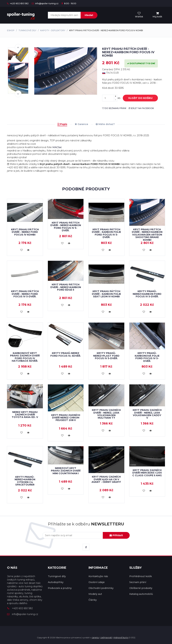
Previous (18, 47)
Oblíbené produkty (141, 588)
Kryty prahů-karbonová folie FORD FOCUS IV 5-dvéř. (147, 357)
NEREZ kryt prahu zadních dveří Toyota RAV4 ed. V (25, 415)
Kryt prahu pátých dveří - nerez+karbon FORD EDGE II (66, 287)
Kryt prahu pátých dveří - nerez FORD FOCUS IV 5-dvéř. (25, 294)
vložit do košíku (138, 98)
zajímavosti (106, 638)
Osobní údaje (97, 582)
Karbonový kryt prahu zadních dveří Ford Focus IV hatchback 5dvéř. (25, 357)
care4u (95, 638)
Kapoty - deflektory (53, 30)
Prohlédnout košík (141, 576)
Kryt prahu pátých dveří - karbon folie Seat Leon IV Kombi (106, 294)
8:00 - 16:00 (69, 3)
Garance (81, 124)
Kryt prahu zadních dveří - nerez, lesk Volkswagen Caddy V (147, 414)
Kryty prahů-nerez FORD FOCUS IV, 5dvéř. (66, 354)
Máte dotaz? (105, 124)
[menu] (157, 15)
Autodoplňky (56, 582)
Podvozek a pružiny (60, 588)
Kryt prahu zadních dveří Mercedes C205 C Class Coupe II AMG (147, 473)
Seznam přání (138, 582)
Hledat (89, 15)
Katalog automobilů (141, 594)
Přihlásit (116, 535)
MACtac (57, 147)
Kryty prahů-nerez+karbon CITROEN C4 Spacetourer (25, 481)
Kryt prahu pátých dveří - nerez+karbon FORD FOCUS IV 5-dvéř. (66, 227)
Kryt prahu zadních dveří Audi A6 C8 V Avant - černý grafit (106, 479)
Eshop (11, 30)
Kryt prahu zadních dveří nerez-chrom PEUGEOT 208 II (66, 418)
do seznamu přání (114, 108)
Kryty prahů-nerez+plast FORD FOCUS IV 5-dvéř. (106, 356)
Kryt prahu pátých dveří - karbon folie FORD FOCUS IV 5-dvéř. (106, 233)
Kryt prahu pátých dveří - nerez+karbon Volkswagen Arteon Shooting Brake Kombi (147, 235)
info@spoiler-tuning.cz (45, 3)
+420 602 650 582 (18, 3)
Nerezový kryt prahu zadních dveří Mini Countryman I (66, 471)
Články (93, 600)
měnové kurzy (121, 638)
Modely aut (95, 594)
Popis (62, 124)
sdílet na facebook (141, 108)
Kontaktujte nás (98, 576)
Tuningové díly (27, 30)
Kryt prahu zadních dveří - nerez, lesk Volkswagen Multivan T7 (106, 414)
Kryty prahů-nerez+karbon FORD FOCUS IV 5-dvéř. (147, 294)
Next (18, 94)
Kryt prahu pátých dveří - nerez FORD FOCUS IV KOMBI (25, 232)
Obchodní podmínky (101, 588)
